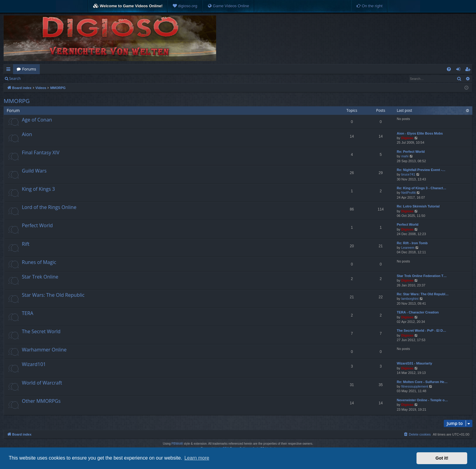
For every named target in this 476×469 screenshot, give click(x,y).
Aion (27, 134)
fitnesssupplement (415, 386)
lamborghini (410, 299)
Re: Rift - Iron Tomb (412, 243)
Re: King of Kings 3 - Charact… (422, 188)
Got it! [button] (442, 458)
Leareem (408, 248)
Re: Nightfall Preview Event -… (421, 170)
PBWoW (177, 444)
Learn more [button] (197, 458)
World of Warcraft (42, 383)
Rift (26, 244)
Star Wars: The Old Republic (53, 295)
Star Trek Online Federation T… (422, 276)
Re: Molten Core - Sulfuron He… (422, 382)
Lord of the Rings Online (49, 207)
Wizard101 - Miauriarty (415, 363)
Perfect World (37, 225)
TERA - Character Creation (418, 312)
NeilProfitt (409, 193)
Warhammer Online (44, 350)
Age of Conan (37, 120)
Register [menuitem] (469, 70)
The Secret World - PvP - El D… (422, 330)
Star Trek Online (40, 277)
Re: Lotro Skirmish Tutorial (418, 206)
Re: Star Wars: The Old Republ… (423, 294)
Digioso (407, 138)
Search (15, 79)
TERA (28, 313)
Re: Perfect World (411, 152)
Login (34, 79)
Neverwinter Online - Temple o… (422, 400)
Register (54, 79)
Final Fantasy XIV (41, 152)
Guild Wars (34, 171)
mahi (405, 156)
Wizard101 (34, 364)
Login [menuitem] (459, 70)
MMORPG (17, 101)
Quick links (10, 70)
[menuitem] (185, 6)
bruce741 (408, 174)
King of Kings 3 (38, 189)
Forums (29, 69)
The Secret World (41, 331)
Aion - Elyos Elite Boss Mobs (420, 133)
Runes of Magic (39, 262)
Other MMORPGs (41, 401)
